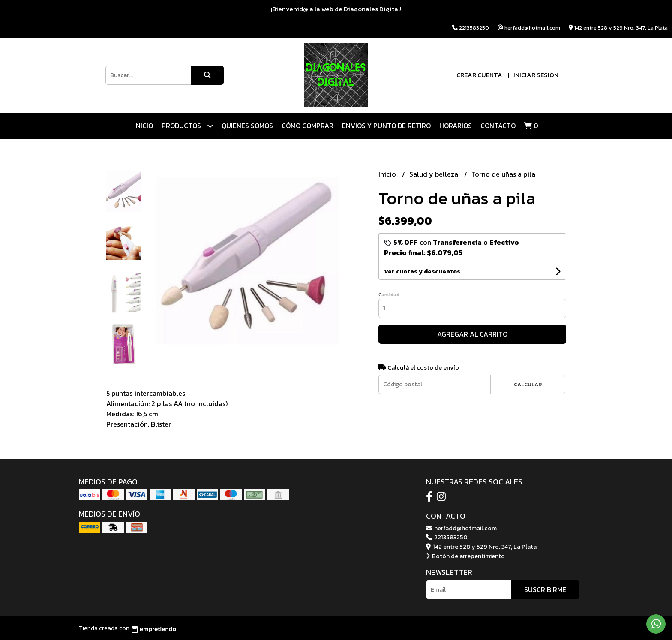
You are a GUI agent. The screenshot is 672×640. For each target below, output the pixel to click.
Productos (187, 126)
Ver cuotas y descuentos (422, 272)
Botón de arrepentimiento (465, 556)
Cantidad (389, 294)
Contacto (498, 126)
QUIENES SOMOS (247, 126)
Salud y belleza (435, 174)
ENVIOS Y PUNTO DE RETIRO (386, 126)
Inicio (144, 126)
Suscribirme (545, 589)
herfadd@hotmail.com (461, 528)
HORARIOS (456, 126)
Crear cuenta (479, 75)
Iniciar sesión (536, 75)
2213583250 (447, 537)
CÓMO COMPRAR (307, 126)
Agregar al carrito (472, 334)
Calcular (528, 384)
